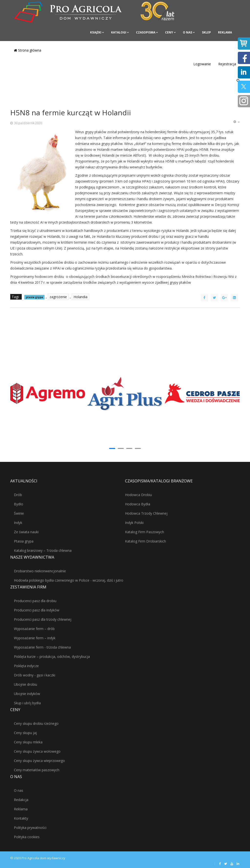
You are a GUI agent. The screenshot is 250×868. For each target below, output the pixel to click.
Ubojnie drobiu (26, 684)
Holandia (80, 297)
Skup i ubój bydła (27, 703)
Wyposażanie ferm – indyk (35, 638)
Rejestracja (227, 64)
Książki (96, 32)
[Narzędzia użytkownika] (236, 122)
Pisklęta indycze (26, 666)
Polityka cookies (27, 837)
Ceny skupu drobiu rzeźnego (36, 723)
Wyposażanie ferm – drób (34, 629)
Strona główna (28, 50)
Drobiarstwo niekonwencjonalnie (40, 571)
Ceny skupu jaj (25, 733)
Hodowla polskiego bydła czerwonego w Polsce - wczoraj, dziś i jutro (69, 580)
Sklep (206, 32)
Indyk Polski (134, 523)
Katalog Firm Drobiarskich (146, 541)
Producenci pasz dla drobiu (35, 601)
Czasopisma (146, 32)
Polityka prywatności (30, 828)
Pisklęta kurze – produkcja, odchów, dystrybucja (52, 656)
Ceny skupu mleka (28, 742)
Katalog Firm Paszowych (145, 532)
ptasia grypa (34, 297)
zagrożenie (58, 297)
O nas (187, 32)
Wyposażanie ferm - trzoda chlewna (42, 647)
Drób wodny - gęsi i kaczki (35, 675)
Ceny (169, 32)
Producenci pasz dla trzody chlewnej (43, 619)
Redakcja (21, 800)
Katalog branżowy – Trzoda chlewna (43, 550)
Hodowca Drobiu (138, 495)
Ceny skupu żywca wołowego (37, 751)
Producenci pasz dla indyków (37, 610)
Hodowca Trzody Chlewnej (146, 513)
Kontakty (21, 818)
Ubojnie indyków (27, 694)
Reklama (225, 32)
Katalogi (119, 32)
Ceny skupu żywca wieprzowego (39, 761)
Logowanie (202, 64)
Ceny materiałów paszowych (37, 770)
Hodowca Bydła (138, 504)
